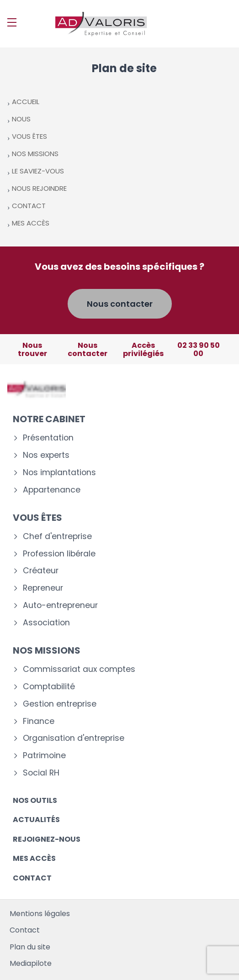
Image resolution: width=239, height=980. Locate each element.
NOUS (21, 119)
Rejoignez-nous (47, 839)
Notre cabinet (49, 419)
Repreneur (43, 588)
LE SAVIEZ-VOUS (38, 171)
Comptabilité (49, 687)
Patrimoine (44, 756)
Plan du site (30, 947)
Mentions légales (40, 914)
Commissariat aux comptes (79, 669)
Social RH (41, 773)
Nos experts (46, 455)
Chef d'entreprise (57, 537)
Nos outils (35, 800)
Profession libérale (59, 554)
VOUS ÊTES (29, 136)
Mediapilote (31, 963)
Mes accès (34, 858)
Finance (39, 721)
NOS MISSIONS (35, 154)
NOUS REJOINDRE (39, 188)
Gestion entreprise (60, 704)
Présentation (48, 438)
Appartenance (52, 490)
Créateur (41, 571)
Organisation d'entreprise (74, 738)
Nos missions (47, 650)
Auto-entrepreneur (60, 605)
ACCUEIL (26, 102)
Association (46, 623)
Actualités (36, 820)
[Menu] (12, 22)
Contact (32, 878)
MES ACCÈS (31, 223)
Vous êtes (37, 518)
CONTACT (29, 206)
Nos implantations (59, 473)
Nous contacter (120, 304)
